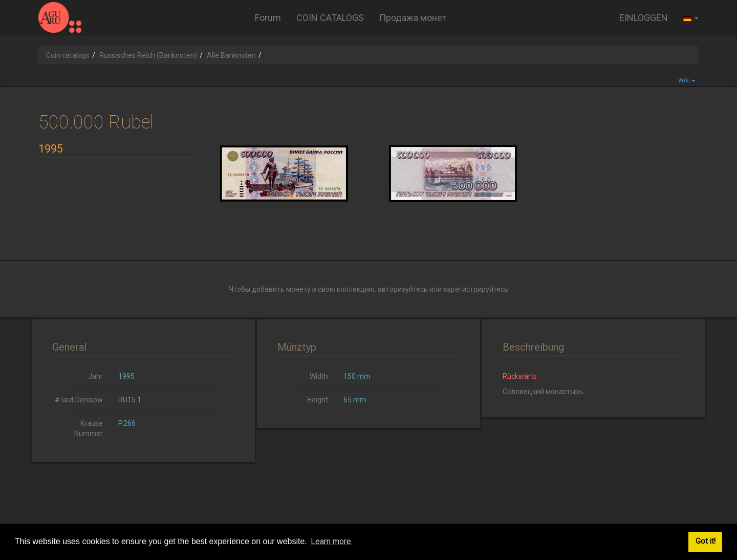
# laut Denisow (79, 400)
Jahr (95, 376)
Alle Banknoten (231, 55)
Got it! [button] (706, 541)
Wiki (687, 80)
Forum (268, 18)
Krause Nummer (89, 428)
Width (319, 376)
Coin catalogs (68, 55)
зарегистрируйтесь (476, 289)
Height (318, 400)
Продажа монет (413, 18)
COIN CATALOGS (330, 18)
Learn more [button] (331, 541)
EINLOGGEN (644, 18)
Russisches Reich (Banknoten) (148, 55)
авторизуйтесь (403, 289)
